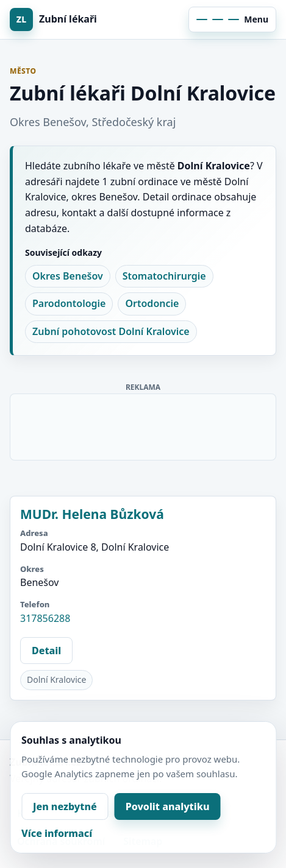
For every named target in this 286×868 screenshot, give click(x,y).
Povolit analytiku (168, 806)
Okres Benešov (68, 276)
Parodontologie (69, 303)
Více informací (57, 833)
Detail (46, 651)
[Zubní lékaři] (74, 19)
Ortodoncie (152, 303)
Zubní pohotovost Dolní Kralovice (111, 331)
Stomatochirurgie (164, 276)
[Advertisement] (144, 425)
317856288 (45, 618)
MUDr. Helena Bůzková (92, 514)
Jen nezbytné (65, 806)
